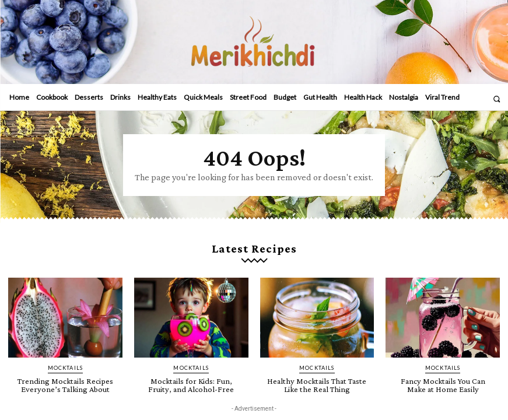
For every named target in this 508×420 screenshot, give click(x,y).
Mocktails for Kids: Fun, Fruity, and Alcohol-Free (191, 383)
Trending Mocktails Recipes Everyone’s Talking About (65, 383)
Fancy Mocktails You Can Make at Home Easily (443, 383)
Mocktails (65, 366)
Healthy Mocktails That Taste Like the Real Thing (317, 383)
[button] (497, 99)
